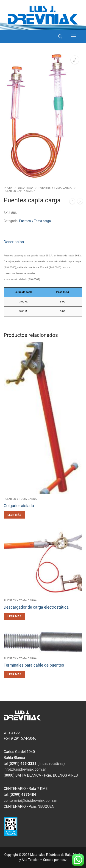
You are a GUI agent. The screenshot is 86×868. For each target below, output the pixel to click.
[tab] (14, 242)
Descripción (14, 242)
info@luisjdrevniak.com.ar (25, 769)
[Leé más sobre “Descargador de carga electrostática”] (14, 616)
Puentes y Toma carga (55, 188)
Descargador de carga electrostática (36, 607)
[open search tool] (60, 36)
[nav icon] (73, 36)
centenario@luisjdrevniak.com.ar (30, 801)
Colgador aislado (19, 506)
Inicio (8, 188)
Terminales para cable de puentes (34, 665)
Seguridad (25, 188)
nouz (63, 860)
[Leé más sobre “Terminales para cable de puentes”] (14, 674)
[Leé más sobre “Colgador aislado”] (14, 515)
